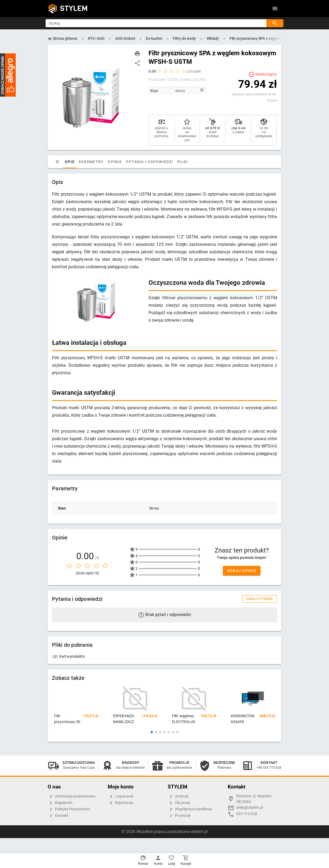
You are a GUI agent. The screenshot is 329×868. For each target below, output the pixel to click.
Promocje (179, 816)
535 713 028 (247, 814)
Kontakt (58, 816)
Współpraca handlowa (190, 809)
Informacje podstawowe (71, 796)
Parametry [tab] (91, 162)
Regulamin (60, 803)
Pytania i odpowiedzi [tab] (150, 162)
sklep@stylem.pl (250, 808)
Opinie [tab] (115, 162)
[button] (152, 732)
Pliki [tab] (183, 162)
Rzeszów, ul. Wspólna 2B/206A (254, 799)
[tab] (57, 162)
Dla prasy (179, 803)
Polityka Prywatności (69, 809)
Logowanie (121, 796)
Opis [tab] (70, 162)
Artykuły (178, 796)
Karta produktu (69, 656)
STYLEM (74, 8)
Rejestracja (121, 803)
